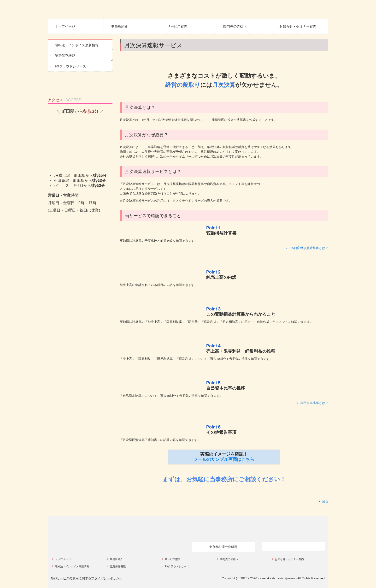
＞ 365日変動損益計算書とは (305, 248)
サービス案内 (177, 26)
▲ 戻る (323, 501)
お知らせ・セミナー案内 (298, 26)
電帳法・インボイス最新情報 (77, 45)
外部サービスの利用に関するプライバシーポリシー (86, 578)
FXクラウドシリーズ (70, 66)
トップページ (65, 26)
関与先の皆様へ (235, 26)
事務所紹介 (119, 26)
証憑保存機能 (65, 56)
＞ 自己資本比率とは (311, 403)
